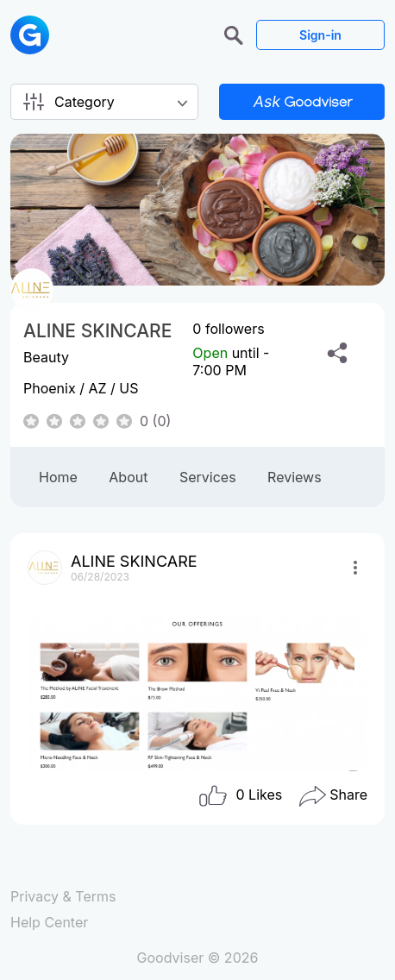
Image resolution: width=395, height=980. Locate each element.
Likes (240, 796)
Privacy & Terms (63, 896)
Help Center (49, 922)
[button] (236, 34)
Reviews (295, 477)
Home (58, 477)
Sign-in (320, 35)
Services (208, 477)
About (128, 477)
